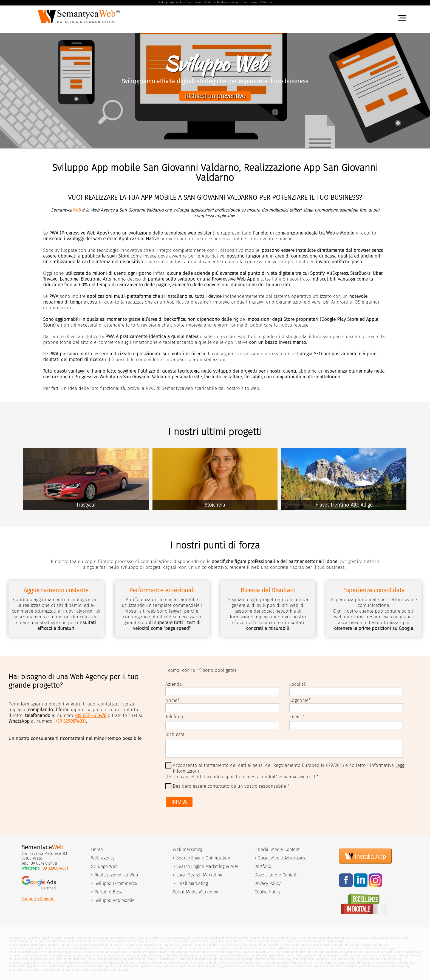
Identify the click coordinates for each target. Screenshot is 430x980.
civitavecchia (32, 948)
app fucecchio (276, 952)
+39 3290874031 (70, 721)
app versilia (254, 955)
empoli (206, 938)
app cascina (25, 959)
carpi (239, 945)
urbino (187, 945)
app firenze (40, 952)
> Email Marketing (190, 883)
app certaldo (372, 952)
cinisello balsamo (244, 948)
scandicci (243, 938)
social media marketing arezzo (173, 966)
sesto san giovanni (220, 948)
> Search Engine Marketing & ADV (206, 866)
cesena (77, 945)
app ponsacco (112, 959)
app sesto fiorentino (214, 952)
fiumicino (47, 948)
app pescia (136, 955)
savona (311, 941)
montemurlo (369, 948)
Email (295, 717)
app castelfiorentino (351, 952)
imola (335, 945)
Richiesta (175, 734)
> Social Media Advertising (280, 858)
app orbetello (376, 963)
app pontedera (73, 959)
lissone (345, 948)
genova (279, 941)
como (113, 948)
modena (22, 945)
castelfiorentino (260, 938)
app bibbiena (215, 963)
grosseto (130, 938)
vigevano (261, 948)
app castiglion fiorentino (240, 963)
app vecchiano (244, 959)
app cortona (263, 963)
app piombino (340, 959)
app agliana (151, 955)
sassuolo (356, 945)
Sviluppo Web (104, 866)
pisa (21, 948)
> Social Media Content (277, 849)
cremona (141, 948)
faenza (326, 945)
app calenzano (329, 952)
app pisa (94, 952)
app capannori (271, 955)
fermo (157, 945)
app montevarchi (282, 963)
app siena (176, 952)
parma (332, 941)
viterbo (231, 945)
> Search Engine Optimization (201, 858)
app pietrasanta (308, 955)
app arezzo (130, 952)
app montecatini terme (114, 955)
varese (121, 948)
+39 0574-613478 (90, 715)
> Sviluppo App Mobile (113, 900)
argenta (87, 945)
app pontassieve (296, 952)
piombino (268, 941)
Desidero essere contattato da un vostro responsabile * (231, 786)
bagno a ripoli (279, 938)
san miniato (181, 941)
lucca (177, 938)
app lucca (81, 952)
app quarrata (59, 955)
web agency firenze (397, 963)
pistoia (168, 938)
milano (130, 948)
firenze (81, 938)
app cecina (389, 959)
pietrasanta (350, 938)
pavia (105, 948)
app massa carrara (111, 952)
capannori (324, 938)
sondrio (160, 948)
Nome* (172, 700)
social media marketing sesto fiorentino (49, 970)
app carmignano (405, 952)
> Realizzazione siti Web (114, 875)
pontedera (167, 941)
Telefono (174, 717)
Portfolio (263, 866)
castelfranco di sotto (215, 941)
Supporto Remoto (38, 899)
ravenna (53, 945)
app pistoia (68, 952)
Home (97, 849)
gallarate (284, 948)
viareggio (110, 938)
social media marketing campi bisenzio (105, 970)
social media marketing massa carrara (258, 966)
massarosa (364, 938)
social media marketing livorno (134, 966)
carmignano (25, 952)
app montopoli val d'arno (270, 959)
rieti (216, 945)
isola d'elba (253, 941)
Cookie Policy (267, 892)
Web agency (103, 858)
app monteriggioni (195, 963)
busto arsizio (200, 948)
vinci (214, 938)
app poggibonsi (119, 963)
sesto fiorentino (191, 938)
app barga (382, 955)
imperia (290, 941)
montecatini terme (96, 941)
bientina (234, 941)
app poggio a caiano (38, 955)
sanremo (378, 945)
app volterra (294, 959)
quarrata (51, 941)
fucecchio (295, 938)
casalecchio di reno (255, 945)
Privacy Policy (268, 883)
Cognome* (300, 700)
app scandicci (192, 952)
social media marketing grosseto (213, 966)
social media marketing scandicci (352, 966)
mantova (171, 948)
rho (292, 948)
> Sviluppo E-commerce (114, 883)
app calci (325, 959)
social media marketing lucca (58, 966)
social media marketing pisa (96, 966)
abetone (40, 941)
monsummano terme (70, 941)
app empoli (234, 952)
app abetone (220, 955)
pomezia (59, 948)
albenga (367, 945)
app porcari (396, 955)
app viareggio (237, 955)
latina (209, 945)
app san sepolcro (339, 963)
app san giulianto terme (48, 959)
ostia (76, 948)
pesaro (178, 945)
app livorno (162, 952)
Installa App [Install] (366, 856)
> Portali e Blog (106, 892)
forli (70, 945)
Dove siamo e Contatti (276, 875)
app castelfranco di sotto (170, 959)
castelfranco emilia (280, 945)
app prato (54, 952)
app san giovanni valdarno (310, 963)
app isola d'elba (87, 963)
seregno (355, 948)
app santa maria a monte (202, 959)
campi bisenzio (227, 938)
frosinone (199, 945)
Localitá (298, 684)
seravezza (391, 938)
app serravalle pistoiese (174, 955)
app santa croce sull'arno (138, 959)
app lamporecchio (201, 955)
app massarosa (328, 955)
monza (187, 948)
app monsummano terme (84, 955)
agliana (121, 941)
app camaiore (289, 955)
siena (120, 938)
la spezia (301, 941)
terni (122, 945)
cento (296, 945)
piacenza (322, 941)
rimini (63, 945)
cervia (304, 945)
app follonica (358, 963)
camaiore (336, 938)
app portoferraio (66, 963)
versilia (91, 938)
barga (21, 941)
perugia (114, 945)
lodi (179, 948)
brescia (96, 948)
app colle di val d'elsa (144, 963)
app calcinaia (226, 959)
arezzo (100, 938)
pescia (112, 941)
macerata (167, 945)
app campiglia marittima (39, 963)
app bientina (311, 959)
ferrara (43, 945)
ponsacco (196, 941)
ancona (131, 945)
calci (243, 941)
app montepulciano (170, 963)
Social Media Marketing (196, 892)
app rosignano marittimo (366, 959)
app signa (313, 952)
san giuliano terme (148, 941)
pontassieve (309, 938)
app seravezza (366, 955)
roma (222, 945)
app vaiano (387, 952)
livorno (159, 938)
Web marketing (188, 849)
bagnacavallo (101, 945)
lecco (151, 948)
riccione (344, 945)
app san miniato (93, 959)
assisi (69, 948)
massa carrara (145, 938)
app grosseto (146, 952)
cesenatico (315, 945)
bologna (33, 945)
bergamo (86, 948)
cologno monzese (306, 948)
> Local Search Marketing (197, 875)
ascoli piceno (144, 945)
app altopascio (348, 955)
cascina (131, 941)
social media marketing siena (306, 966)
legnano (273, 948)
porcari (30, 941)
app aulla (103, 963)
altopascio (378, 938)
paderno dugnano (329, 948)
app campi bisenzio (254, 952)
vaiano (382, 948)
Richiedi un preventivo (215, 96)
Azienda (174, 684)
